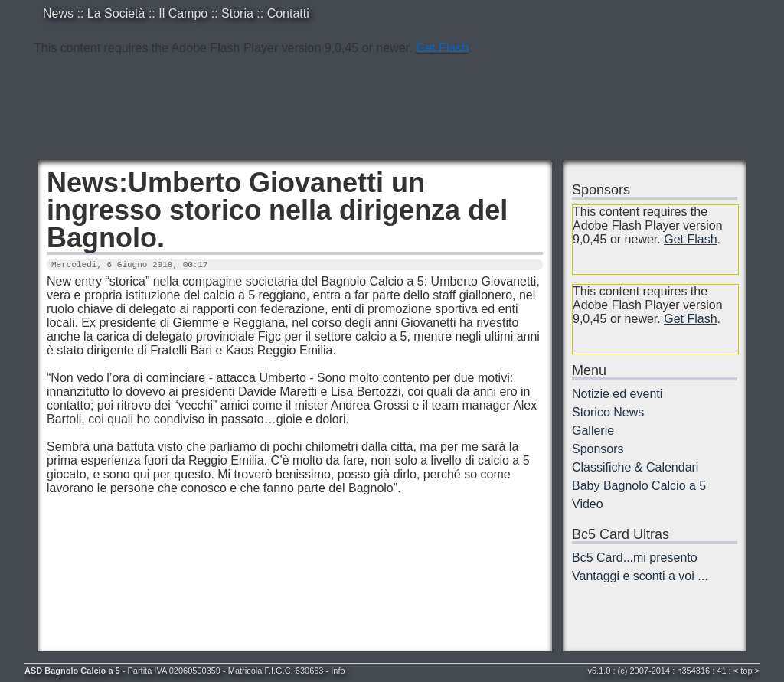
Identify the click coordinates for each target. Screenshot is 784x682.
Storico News (608, 412)
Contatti (288, 13)
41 (721, 671)
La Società (116, 13)
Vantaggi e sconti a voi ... (640, 576)
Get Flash (442, 48)
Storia (237, 13)
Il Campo (183, 13)
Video (588, 504)
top (746, 671)
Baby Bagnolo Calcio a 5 (639, 486)
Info (338, 671)
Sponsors (598, 449)
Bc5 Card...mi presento (635, 558)
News (58, 13)
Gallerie (593, 431)
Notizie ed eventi (617, 394)
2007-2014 (650, 671)
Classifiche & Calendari (635, 467)
